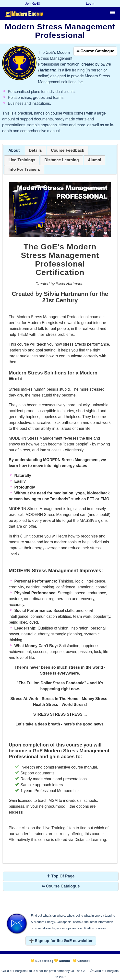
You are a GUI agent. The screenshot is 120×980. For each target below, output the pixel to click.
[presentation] (68, 151)
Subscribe (43, 961)
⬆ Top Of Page (61, 876)
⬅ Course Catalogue (95, 51)
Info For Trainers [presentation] (24, 170)
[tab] (14, 151)
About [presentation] (14, 151)
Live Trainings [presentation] (22, 160)
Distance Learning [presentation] (61, 160)
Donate (64, 961)
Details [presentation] (35, 151)
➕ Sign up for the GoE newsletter (61, 941)
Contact (84, 961)
